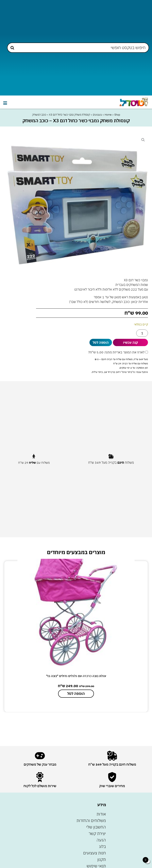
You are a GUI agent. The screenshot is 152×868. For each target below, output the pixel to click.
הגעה (101, 840)
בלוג (102, 846)
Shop (117, 115)
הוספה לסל (101, 342)
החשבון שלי (96, 827)
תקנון (102, 859)
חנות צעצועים (95, 853)
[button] (5, 103)
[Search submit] (12, 48)
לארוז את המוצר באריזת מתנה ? (118, 352)
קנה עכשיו (130, 342)
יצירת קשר (97, 833)
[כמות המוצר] (142, 333)
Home (108, 115)
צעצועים (97, 115)
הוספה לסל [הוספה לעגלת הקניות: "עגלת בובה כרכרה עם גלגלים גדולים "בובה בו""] (76, 694)
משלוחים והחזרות (91, 820)
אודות (101, 814)
